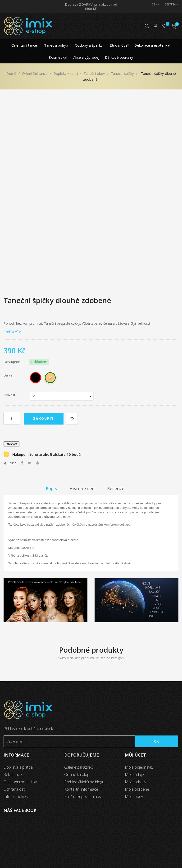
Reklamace (13, 775)
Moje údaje (134, 775)
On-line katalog (77, 775)
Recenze (116, 488)
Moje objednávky (139, 767)
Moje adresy (135, 782)
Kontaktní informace (81, 789)
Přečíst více (12, 332)
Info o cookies (16, 797)
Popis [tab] (51, 488)
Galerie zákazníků (79, 767)
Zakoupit (44, 418)
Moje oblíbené (137, 789)
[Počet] (12, 419)
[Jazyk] (169, 4)
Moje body (134, 797)
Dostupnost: (13, 362)
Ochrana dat (14, 789)
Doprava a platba (18, 767)
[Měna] (153, 4)
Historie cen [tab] (82, 488)
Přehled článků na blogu (84, 782)
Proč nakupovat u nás (83, 797)
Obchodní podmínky (20, 782)
